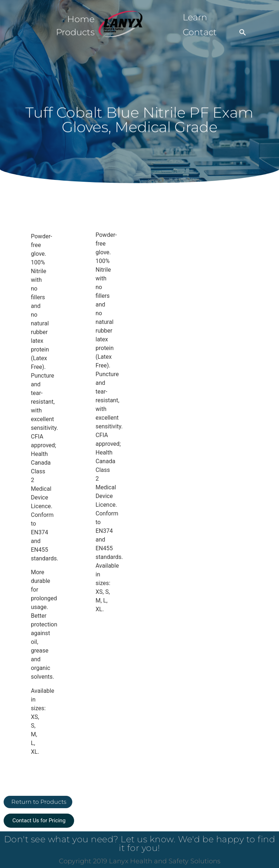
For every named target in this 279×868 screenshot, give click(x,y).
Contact (200, 32)
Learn (195, 17)
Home (81, 19)
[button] (243, 32)
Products (75, 32)
